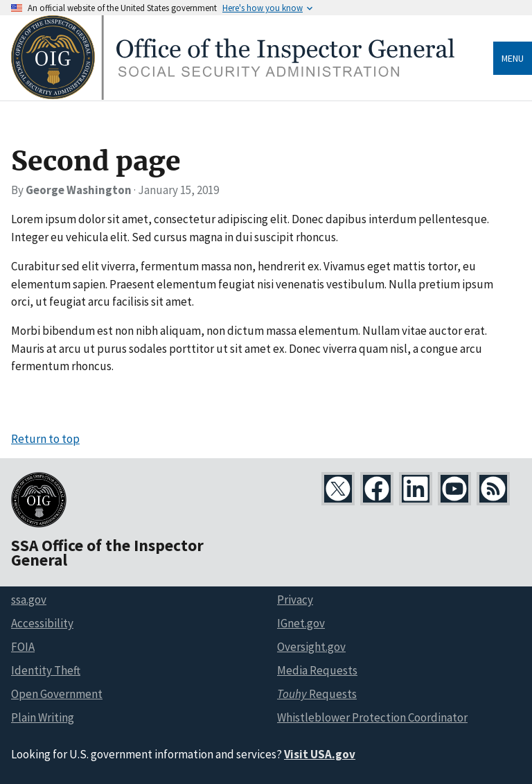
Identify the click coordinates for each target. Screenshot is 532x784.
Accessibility (42, 623)
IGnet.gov (301, 623)
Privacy (295, 600)
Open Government (57, 694)
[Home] (233, 96)
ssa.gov (29, 600)
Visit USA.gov (320, 754)
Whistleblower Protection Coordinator (372, 717)
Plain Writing (43, 717)
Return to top (45, 439)
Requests (317, 694)
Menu (513, 58)
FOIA (23, 647)
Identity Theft (46, 670)
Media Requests (317, 670)
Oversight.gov (311, 647)
